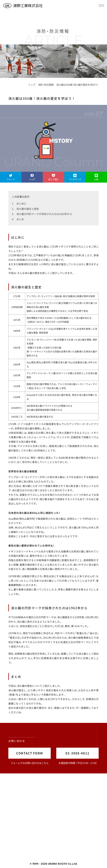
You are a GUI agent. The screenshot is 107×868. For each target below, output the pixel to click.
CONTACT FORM (30, 753)
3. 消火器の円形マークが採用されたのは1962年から (42, 214)
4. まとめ (18, 219)
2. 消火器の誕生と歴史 (25, 209)
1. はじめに (19, 203)
